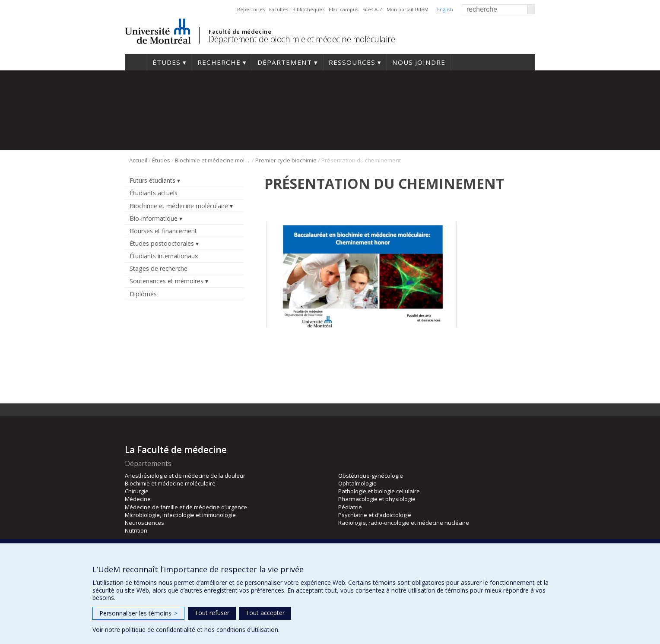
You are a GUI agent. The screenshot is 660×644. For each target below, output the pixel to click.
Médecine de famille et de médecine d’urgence (186, 507)
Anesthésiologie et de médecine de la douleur (185, 476)
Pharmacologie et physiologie (377, 499)
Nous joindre (419, 62)
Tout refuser (212, 613)
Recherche (219, 62)
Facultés (279, 9)
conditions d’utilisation (247, 630)
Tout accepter (265, 613)
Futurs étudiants (152, 180)
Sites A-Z (372, 9)
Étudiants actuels (154, 193)
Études (167, 62)
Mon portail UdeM (408, 9)
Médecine (138, 499)
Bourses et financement (163, 231)
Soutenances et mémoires (167, 281)
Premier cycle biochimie (286, 160)
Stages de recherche (159, 268)
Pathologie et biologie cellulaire (379, 491)
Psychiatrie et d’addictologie (375, 515)
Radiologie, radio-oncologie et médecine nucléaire (404, 523)
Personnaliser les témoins (138, 613)
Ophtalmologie (357, 483)
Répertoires (251, 9)
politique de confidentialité (159, 630)
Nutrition (136, 530)
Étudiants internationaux (164, 256)
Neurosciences (144, 523)
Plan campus (343, 9)
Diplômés (143, 294)
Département (285, 62)
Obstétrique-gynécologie (371, 476)
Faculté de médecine (240, 32)
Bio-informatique (154, 218)
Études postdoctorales (162, 243)
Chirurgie (137, 491)
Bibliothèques (308, 9)
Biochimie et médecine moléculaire (213, 160)
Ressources (352, 62)
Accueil (136, 62)
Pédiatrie (350, 507)
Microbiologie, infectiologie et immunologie (180, 515)
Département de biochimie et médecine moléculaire (301, 39)
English (445, 9)
